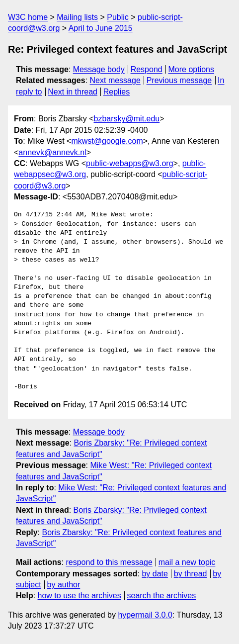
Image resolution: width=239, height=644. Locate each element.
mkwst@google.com (107, 141)
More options (192, 69)
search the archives (162, 596)
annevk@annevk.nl (52, 152)
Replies (117, 92)
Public (118, 17)
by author (64, 585)
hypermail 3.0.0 (145, 615)
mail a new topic (187, 562)
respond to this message (109, 562)
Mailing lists (77, 17)
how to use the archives (80, 596)
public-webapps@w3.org (129, 163)
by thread (191, 574)
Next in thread (73, 92)
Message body (99, 69)
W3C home (28, 17)
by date (155, 574)
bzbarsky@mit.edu (126, 119)
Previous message (179, 80)
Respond (147, 69)
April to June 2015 (101, 28)
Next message (115, 80)
